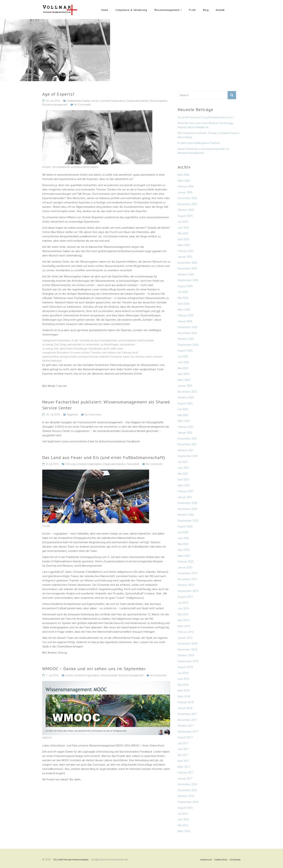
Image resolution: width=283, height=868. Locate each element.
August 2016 (185, 808)
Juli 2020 (183, 532)
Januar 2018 (185, 708)
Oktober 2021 (186, 450)
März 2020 (184, 556)
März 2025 (184, 245)
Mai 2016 (183, 825)
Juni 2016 (183, 819)
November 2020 (187, 509)
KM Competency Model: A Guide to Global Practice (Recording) (209, 135)
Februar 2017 (186, 773)
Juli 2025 (183, 222)
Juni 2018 (183, 679)
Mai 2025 (183, 233)
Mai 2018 (183, 685)
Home (105, 10)
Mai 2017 (183, 755)
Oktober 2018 (186, 655)
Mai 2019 (183, 614)
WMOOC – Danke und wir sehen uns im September (94, 669)
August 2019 (185, 597)
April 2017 (183, 761)
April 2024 (183, 304)
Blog (206, 10)
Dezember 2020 (187, 503)
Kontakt (220, 10)
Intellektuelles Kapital (79, 101)
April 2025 (183, 239)
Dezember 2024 (187, 263)
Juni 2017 (183, 749)
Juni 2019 (183, 608)
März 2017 (184, 767)
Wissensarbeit (109, 675)
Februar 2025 (186, 251)
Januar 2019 (185, 638)
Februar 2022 (186, 427)
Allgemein (72, 415)
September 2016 (188, 802)
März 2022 (184, 421)
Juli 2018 (183, 673)
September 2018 (188, 661)
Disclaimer (235, 860)
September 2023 (188, 345)
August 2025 (185, 216)
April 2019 (183, 620)
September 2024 (188, 280)
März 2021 (184, 485)
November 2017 (187, 720)
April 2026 (183, 175)
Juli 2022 (183, 409)
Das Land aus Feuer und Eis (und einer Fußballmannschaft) (104, 457)
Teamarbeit (133, 464)
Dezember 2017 (187, 714)
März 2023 (184, 380)
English (234, 10)
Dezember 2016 (187, 784)
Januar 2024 (185, 321)
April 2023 (183, 374)
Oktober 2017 (186, 726)
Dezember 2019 (187, 573)
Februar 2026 (186, 186)
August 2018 (185, 667)
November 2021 (187, 444)
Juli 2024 (183, 292)
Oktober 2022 (186, 397)
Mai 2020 (183, 544)
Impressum (206, 860)
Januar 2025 (185, 257)
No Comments (82, 105)
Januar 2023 (185, 386)
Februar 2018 (186, 702)
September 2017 (188, 732)
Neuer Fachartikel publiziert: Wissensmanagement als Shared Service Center (106, 405)
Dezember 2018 (187, 644)
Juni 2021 (183, 468)
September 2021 (188, 456)
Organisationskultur (138, 101)
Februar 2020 (186, 562)
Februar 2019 (186, 632)
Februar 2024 (186, 315)
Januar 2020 (185, 568)
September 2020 (188, 521)
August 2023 (185, 351)
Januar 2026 (185, 192)
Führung (70, 464)
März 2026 (184, 181)
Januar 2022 (185, 433)
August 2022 (185, 403)
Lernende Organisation (113, 101)
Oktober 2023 (186, 339)
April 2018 (183, 691)
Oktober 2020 (186, 515)
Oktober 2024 (186, 274)
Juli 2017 (183, 743)
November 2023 (187, 333)
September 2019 (188, 591)
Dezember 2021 (187, 439)
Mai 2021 (183, 474)
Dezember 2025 (187, 198)
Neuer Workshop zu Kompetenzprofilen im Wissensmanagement (203, 151)
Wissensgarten (159, 101)
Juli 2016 (183, 814)
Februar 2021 (186, 491)
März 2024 (184, 310)
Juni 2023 (183, 362)
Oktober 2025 (186, 210)
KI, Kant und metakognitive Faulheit (199, 143)
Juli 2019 (183, 603)
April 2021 (183, 480)
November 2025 (187, 204)
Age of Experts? (58, 94)
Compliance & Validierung (131, 10)
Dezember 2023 (187, 327)
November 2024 (187, 269)
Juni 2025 (183, 228)
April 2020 (183, 550)
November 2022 (187, 392)
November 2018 (187, 650)
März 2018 (184, 696)
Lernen (95, 101)
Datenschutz (221, 860)
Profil (192, 10)
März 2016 (184, 831)
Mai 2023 (183, 368)
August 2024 (185, 286)
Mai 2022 (183, 415)
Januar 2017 (185, 779)
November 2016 (187, 790)
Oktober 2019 (186, 585)
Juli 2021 (183, 462)
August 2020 (185, 526)
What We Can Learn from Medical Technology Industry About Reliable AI (205, 125)
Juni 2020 (183, 538)
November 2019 (187, 579)
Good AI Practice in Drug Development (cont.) (205, 117)
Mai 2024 (183, 298)
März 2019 (184, 626)
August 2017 (185, 737)
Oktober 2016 (186, 796)
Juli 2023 (183, 357)
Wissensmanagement (167, 10)
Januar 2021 (185, 497)
